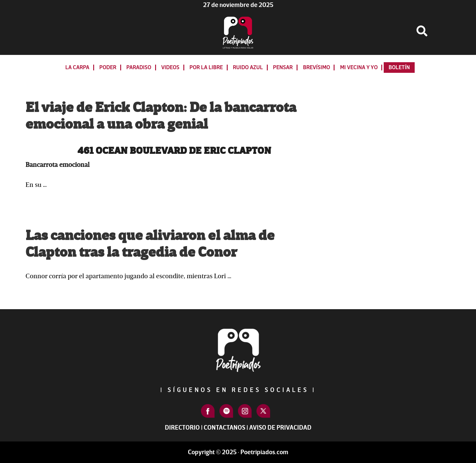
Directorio (182, 428)
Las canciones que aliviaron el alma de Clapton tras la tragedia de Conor (150, 244)
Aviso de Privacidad (280, 428)
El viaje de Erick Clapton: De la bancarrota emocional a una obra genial (161, 116)
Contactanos (224, 428)
